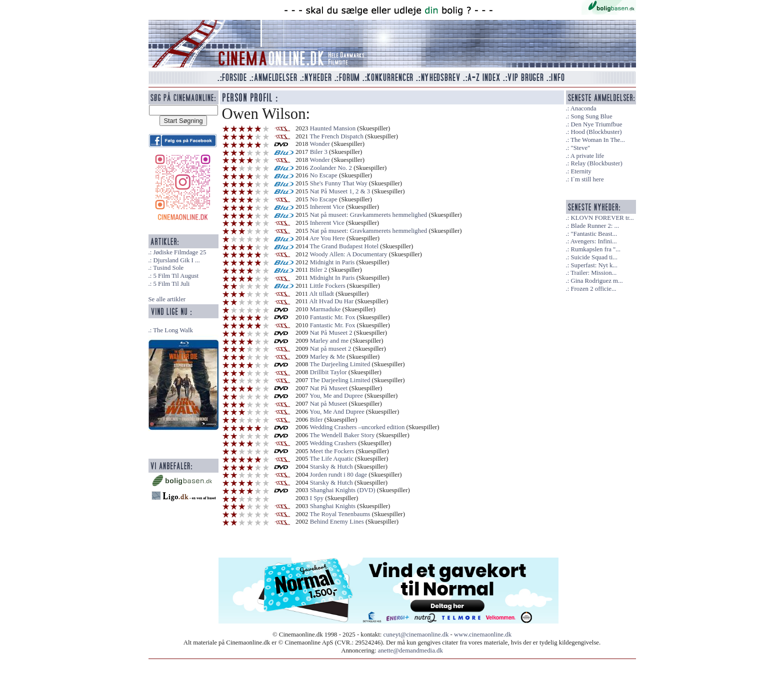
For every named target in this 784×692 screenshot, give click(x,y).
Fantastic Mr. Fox (333, 317)
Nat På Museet (329, 388)
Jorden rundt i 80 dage (338, 475)
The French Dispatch (336, 136)
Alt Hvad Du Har (332, 301)
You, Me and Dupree (336, 396)
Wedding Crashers (333, 443)
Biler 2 (318, 270)
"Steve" (580, 148)
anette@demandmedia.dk (410, 651)
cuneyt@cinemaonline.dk (416, 635)
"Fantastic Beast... (594, 234)
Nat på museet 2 (331, 349)
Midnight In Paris (332, 278)
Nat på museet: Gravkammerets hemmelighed (369, 215)
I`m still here (587, 179)
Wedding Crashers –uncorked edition (357, 427)
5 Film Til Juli (171, 284)
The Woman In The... (598, 140)
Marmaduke (325, 309)
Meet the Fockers (332, 451)
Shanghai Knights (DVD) (343, 490)
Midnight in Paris (332, 262)
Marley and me (329, 341)
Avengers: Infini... (594, 241)
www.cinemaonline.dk (483, 635)
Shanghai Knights (333, 506)
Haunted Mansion (333, 128)
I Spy (317, 498)
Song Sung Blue (591, 116)
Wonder (319, 144)
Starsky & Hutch (331, 467)
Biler (316, 420)
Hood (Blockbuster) (596, 132)
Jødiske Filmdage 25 (179, 252)
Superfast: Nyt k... (594, 265)
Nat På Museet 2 (331, 333)
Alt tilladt (322, 294)
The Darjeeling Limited (340, 364)
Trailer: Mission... (593, 273)
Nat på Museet (329, 404)
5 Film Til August (176, 276)
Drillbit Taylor (328, 372)
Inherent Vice (327, 207)
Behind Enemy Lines (337, 522)
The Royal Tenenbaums (340, 514)
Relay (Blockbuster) (596, 163)
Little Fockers (327, 286)
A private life (587, 156)
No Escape (324, 175)
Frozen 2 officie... (593, 289)
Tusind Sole (168, 268)
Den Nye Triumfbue (596, 124)
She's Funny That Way (339, 183)
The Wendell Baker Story (342, 435)
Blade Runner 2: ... (595, 226)
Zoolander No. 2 (331, 168)
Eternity (581, 171)
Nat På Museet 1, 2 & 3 (340, 191)
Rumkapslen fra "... (595, 249)
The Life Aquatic (331, 459)
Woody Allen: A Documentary (348, 254)
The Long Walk (173, 330)
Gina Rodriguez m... (596, 281)
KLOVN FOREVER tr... (602, 218)
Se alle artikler (167, 299)
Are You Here (327, 238)
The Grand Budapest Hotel (344, 246)
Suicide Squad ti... (594, 257)
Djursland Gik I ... (176, 260)
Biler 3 (319, 152)
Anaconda (583, 108)
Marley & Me (327, 357)
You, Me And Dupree (337, 412)
